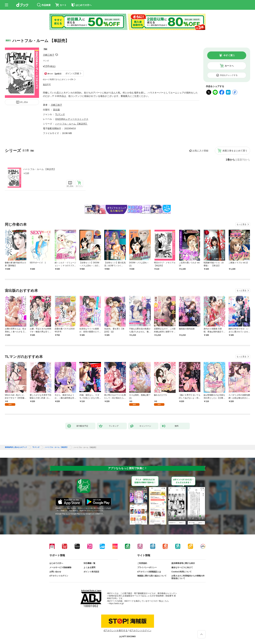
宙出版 (56, 110)
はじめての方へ (56, 563)
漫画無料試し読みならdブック (16, 447)
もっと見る (242, 224)
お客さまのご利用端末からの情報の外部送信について (188, 577)
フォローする (57, 55)
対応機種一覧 (89, 563)
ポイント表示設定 (91, 572)
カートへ (229, 66)
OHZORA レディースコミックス (72, 119)
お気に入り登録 (200, 151)
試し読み (24, 102)
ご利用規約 (142, 563)
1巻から (230, 160)
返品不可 (47, 85)
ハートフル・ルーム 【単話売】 (40, 169)
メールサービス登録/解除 (60, 567)
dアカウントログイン (59, 576)
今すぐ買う (229, 55)
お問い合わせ (55, 572)
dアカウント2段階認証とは (149, 572)
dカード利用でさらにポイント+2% (58, 79)
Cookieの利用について (181, 572)
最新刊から (244, 160)
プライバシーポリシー (147, 567)
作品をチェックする (229, 75)
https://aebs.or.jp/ (116, 603)
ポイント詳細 (72, 73)
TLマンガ (60, 114)
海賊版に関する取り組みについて (152, 576)
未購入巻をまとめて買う (235, 151)
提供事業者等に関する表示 (183, 563)
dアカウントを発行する (116, 630)
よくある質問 (89, 567)
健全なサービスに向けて (182, 567)
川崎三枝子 (49, 55)
